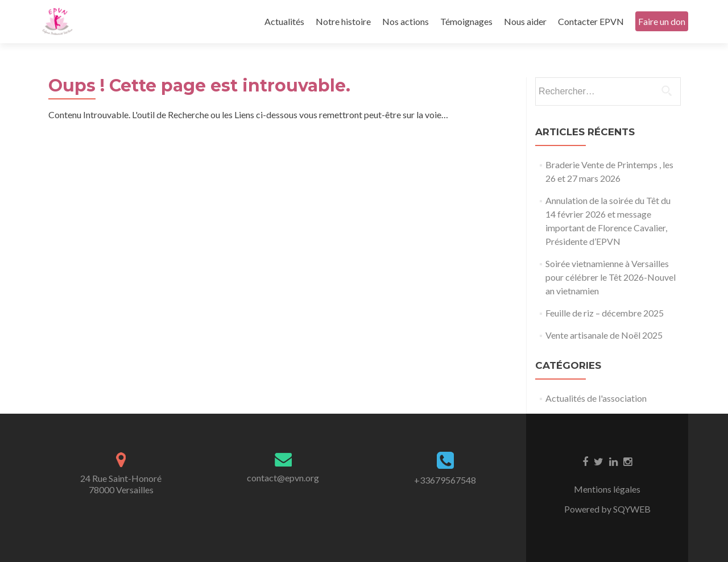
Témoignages (466, 21)
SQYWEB (632, 509)
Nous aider (525, 21)
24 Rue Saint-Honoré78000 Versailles (121, 484)
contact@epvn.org (283, 478)
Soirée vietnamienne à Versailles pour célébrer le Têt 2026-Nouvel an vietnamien (611, 277)
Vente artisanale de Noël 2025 (604, 335)
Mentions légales (607, 489)
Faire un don (662, 21)
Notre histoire (343, 21)
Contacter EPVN (591, 21)
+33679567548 (445, 480)
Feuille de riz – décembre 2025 (605, 313)
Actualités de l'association (596, 398)
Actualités (284, 21)
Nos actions (406, 21)
